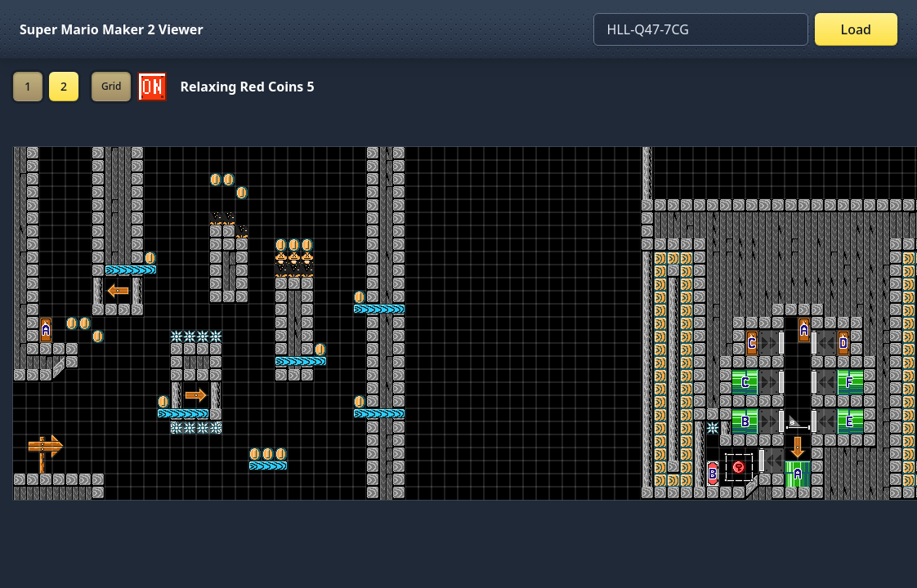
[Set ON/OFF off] (152, 87)
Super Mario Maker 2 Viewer (112, 29)
